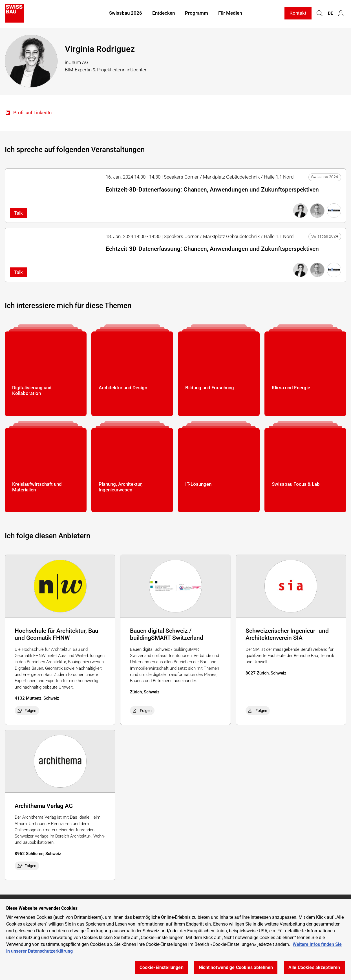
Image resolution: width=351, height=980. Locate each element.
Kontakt (298, 14)
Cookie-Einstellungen (162, 967)
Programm (197, 14)
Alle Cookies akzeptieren (314, 967)
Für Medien (230, 14)
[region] (175, 940)
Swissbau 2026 (126, 14)
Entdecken (164, 14)
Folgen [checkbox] (27, 711)
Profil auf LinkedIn (28, 113)
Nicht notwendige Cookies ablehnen (236, 967)
